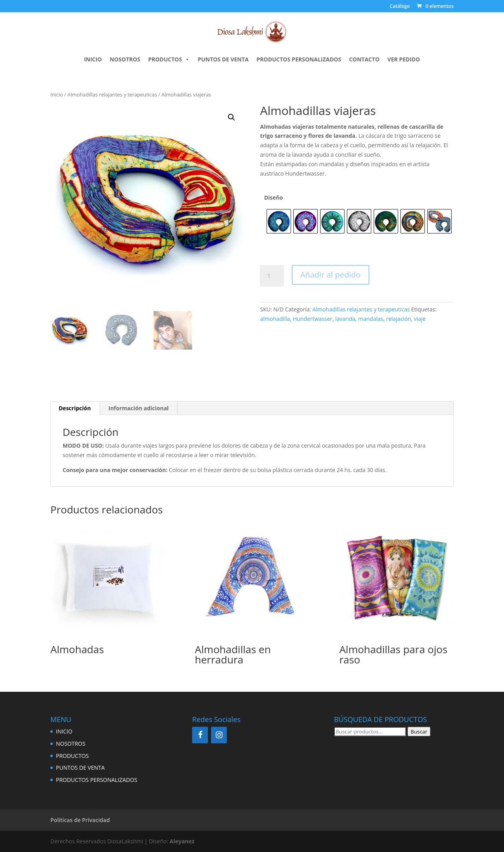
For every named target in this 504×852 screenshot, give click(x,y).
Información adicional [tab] (138, 408)
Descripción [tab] (75, 408)
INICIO (93, 59)
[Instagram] (219, 735)
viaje (420, 319)
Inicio (57, 94)
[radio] (279, 221)
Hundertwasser (313, 319)
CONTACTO (364, 59)
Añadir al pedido (331, 275)
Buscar (419, 732)
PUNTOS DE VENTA (223, 59)
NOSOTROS (125, 59)
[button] (232, 117)
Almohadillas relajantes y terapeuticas (112, 94)
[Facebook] (200, 735)
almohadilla (275, 319)
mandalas (371, 319)
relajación (398, 319)
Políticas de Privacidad (80, 820)
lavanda (345, 319)
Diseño (274, 197)
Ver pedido (404, 59)
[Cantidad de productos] (272, 276)
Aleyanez (182, 841)
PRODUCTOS (169, 59)
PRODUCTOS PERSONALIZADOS (299, 59)
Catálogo (400, 7)
